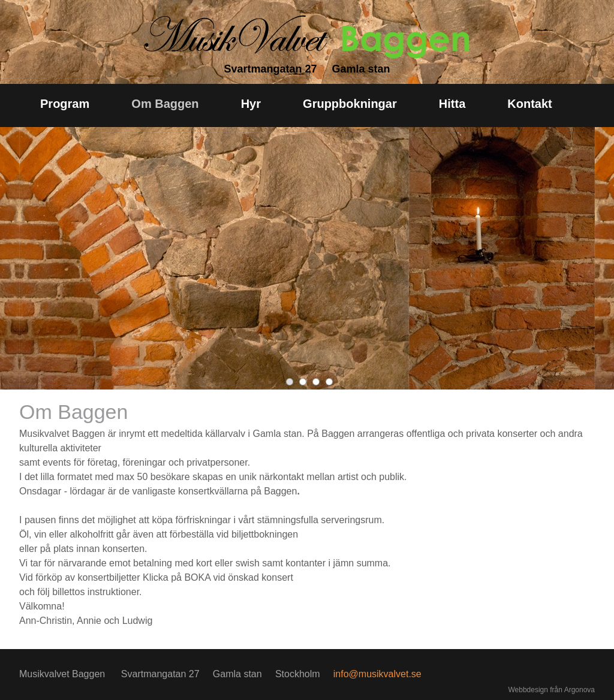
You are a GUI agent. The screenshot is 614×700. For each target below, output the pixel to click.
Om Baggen (165, 104)
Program (65, 104)
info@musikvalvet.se (377, 674)
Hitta (452, 104)
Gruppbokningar (350, 104)
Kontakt (529, 104)
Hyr (251, 104)
